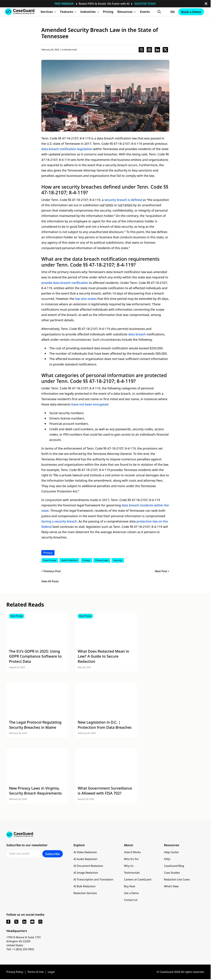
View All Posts (50, 581)
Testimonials (132, 873)
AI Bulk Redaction (84, 886)
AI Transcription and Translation (93, 879)
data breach (137, 334)
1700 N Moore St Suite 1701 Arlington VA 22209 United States (24, 941)
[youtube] (32, 922)
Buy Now (130, 886)
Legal (51, 972)
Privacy (48, 553)
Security (118, 560)
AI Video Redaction (85, 852)
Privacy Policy (15, 972)
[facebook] (8, 922)
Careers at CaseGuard (138, 879)
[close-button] (206, 4)
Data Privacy (50, 560)
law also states (86, 299)
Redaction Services (85, 893)
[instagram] (40, 922)
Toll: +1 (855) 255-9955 (20, 949)
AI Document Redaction (88, 866)
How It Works (132, 852)
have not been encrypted (90, 404)
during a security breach (59, 521)
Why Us (129, 866)
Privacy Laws (102, 560)
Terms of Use (35, 972)
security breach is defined (123, 200)
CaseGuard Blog (174, 866)
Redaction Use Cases (177, 879)
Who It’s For (131, 859)
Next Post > (162, 571)
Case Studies (172, 873)
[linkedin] (24, 922)
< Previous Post (51, 571)
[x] (16, 922)
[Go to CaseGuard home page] (20, 12)
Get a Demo (131, 893)
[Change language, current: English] (170, 12)
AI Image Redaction (86, 873)
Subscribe (53, 854)
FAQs (167, 859)
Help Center (171, 852)
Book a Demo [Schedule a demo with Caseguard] (191, 12)
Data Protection (69, 560)
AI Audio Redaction (85, 859)
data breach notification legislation (67, 149)
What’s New (171, 886)
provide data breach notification (65, 283)
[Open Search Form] (159, 12)
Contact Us (131, 900)
